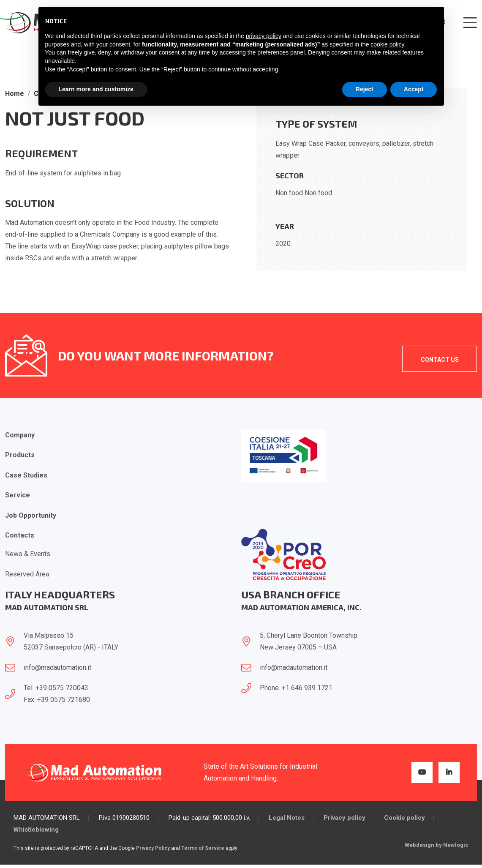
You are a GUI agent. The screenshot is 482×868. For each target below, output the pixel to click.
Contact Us (439, 360)
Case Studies (26, 476)
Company (20, 435)
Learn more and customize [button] (96, 89)
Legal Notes (287, 820)
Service (18, 496)
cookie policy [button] (387, 44)
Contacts (20, 536)
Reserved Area (27, 575)
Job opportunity (31, 516)
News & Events (28, 555)
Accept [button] (414, 89)
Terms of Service (203, 850)
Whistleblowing (36, 831)
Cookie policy (405, 820)
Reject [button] (365, 89)
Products (20, 455)
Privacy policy (345, 820)
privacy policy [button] (264, 36)
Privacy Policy (153, 850)
